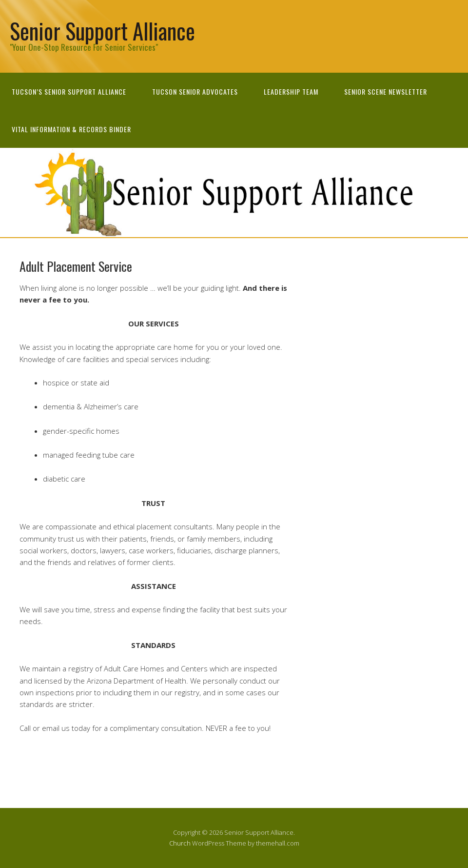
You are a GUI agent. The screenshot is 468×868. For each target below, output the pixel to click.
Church (180, 843)
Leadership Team (291, 91)
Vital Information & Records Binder (71, 129)
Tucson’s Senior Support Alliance (69, 91)
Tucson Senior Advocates (195, 91)
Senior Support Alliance (102, 30)
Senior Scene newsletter (386, 91)
